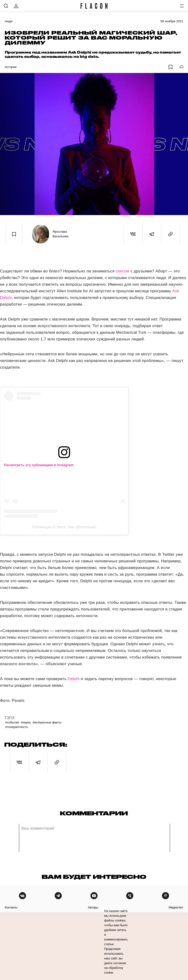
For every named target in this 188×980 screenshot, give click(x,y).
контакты (11, 907)
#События (12, 722)
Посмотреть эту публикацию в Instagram (39, 465)
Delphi (74, 679)
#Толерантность (17, 727)
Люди (9, 21)
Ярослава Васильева (60, 234)
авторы (93, 907)
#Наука (26, 722)
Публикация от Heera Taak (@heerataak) (64, 527)
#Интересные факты (47, 722)
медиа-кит (176, 907)
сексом (123, 271)
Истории (11, 67)
